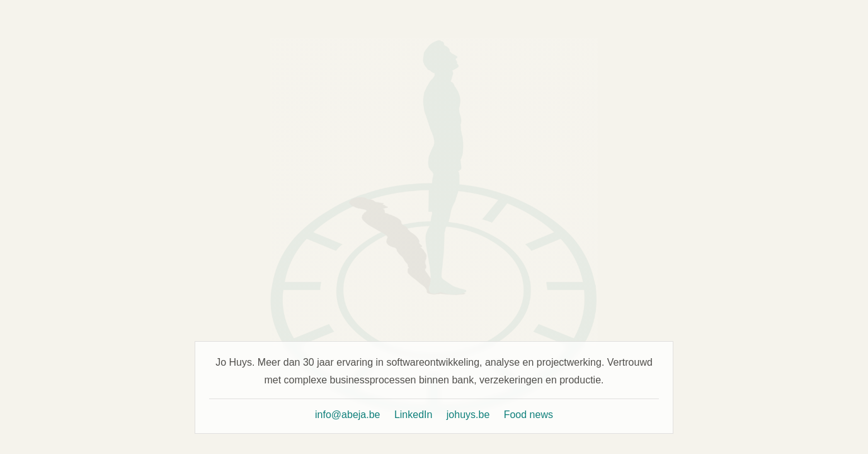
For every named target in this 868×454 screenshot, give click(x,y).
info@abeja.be (347, 415)
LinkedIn (414, 415)
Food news (528, 415)
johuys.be (468, 415)
